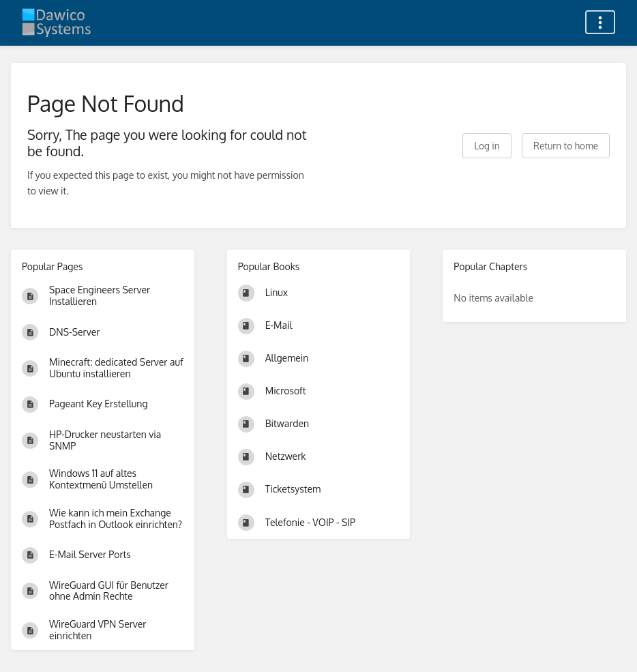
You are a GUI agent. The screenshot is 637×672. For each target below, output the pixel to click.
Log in (487, 146)
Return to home (566, 146)
